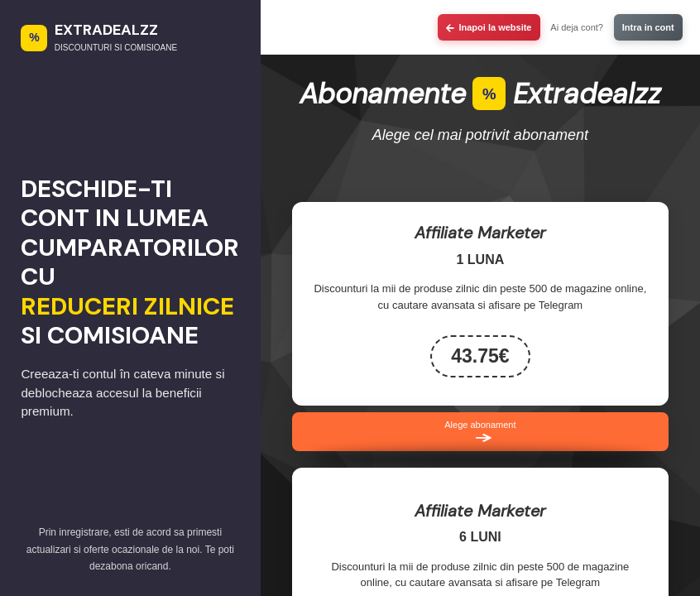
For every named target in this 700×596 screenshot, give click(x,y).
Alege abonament (480, 432)
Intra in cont (648, 27)
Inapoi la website (489, 27)
